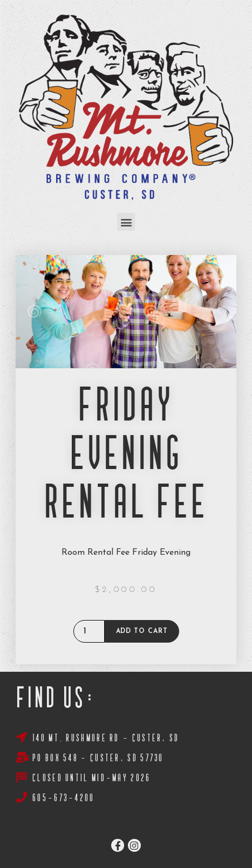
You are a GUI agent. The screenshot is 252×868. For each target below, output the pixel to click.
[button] (126, 222)
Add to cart (142, 631)
